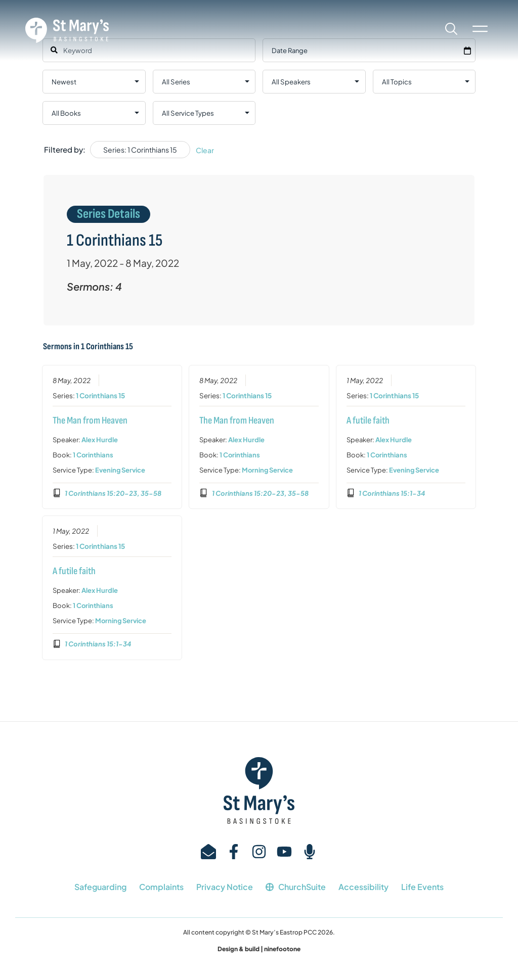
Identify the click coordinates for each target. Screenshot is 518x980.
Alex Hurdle (99, 439)
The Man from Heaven (90, 420)
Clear (205, 150)
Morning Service (267, 470)
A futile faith (368, 420)
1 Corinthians (93, 454)
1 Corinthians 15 (100, 395)
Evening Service (120, 470)
